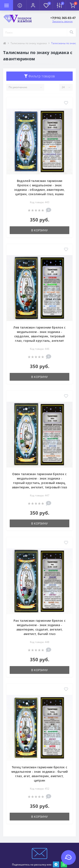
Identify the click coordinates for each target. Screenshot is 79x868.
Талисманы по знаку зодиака (29, 43)
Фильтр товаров (40, 76)
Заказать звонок (62, 21)
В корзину (39, 230)
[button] (33, 5)
